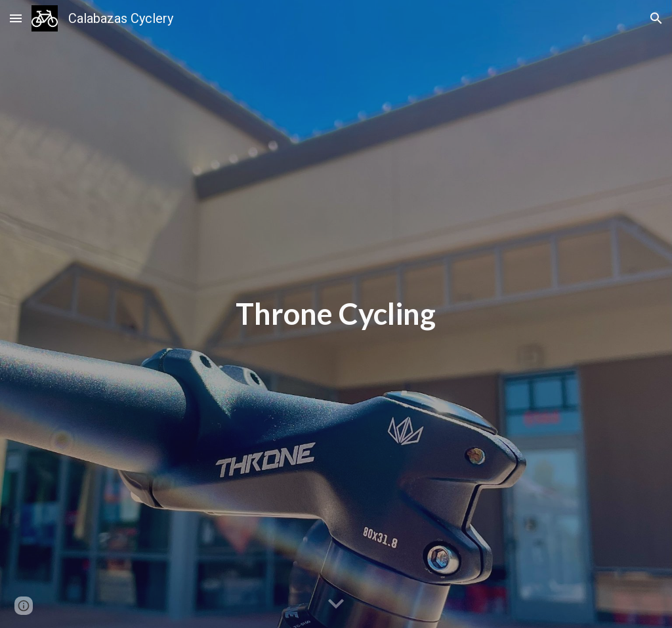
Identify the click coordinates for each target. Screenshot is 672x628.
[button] (16, 18)
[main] (336, 314)
